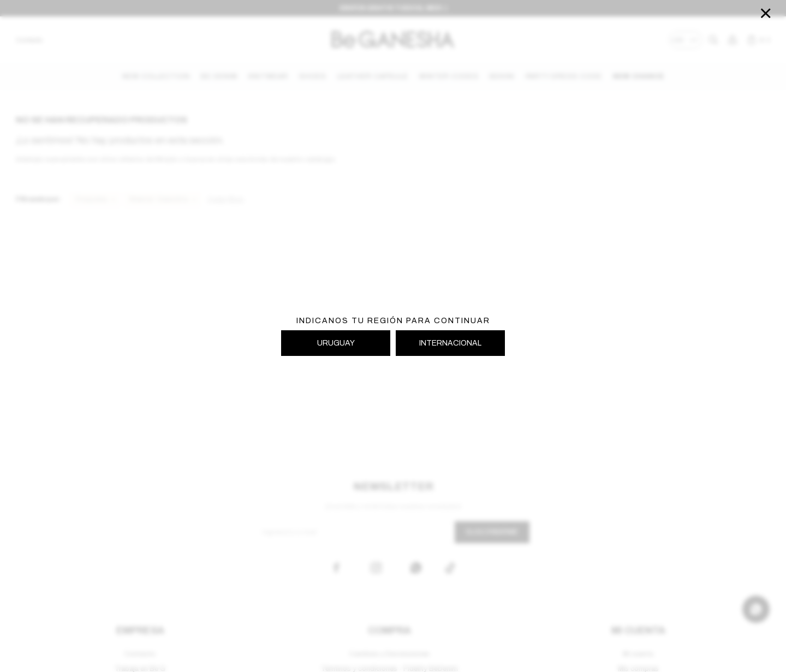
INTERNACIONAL (450, 343)
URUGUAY (336, 343)
